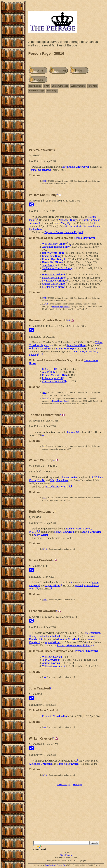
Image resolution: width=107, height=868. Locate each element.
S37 (44, 181)
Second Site (61, 865)
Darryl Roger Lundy (61, 306)
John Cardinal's (51, 865)
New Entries (35, 86)
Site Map (93, 86)
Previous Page (37, 91)
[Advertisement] (66, 122)
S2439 (46, 304)
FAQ (47, 86)
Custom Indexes (60, 86)
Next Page (52, 91)
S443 (45, 549)
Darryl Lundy (66, 855)
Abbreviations (78, 86)
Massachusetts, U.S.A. (56, 487)
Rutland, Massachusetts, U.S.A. (74, 645)
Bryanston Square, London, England (64, 232)
